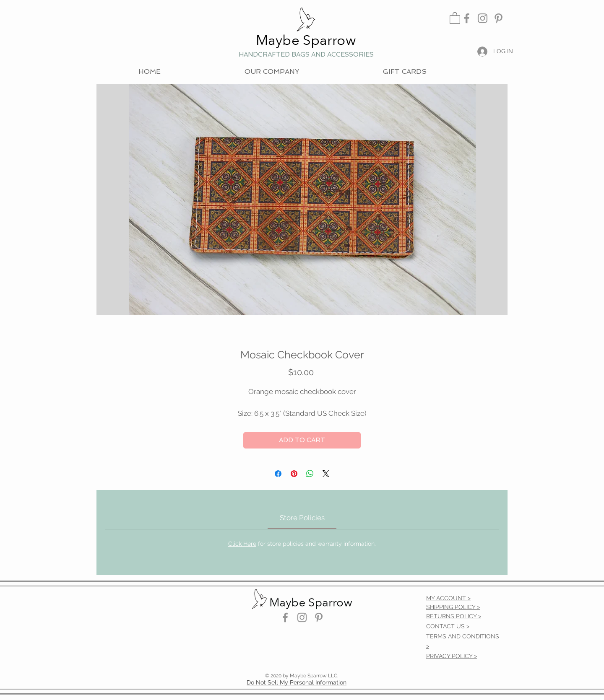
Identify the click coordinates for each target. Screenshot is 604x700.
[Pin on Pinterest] (294, 474)
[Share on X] (326, 474)
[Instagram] (483, 18)
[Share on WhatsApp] (310, 474)
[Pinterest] (499, 18)
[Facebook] (467, 18)
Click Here (242, 544)
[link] (455, 18)
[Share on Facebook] (278, 474)
